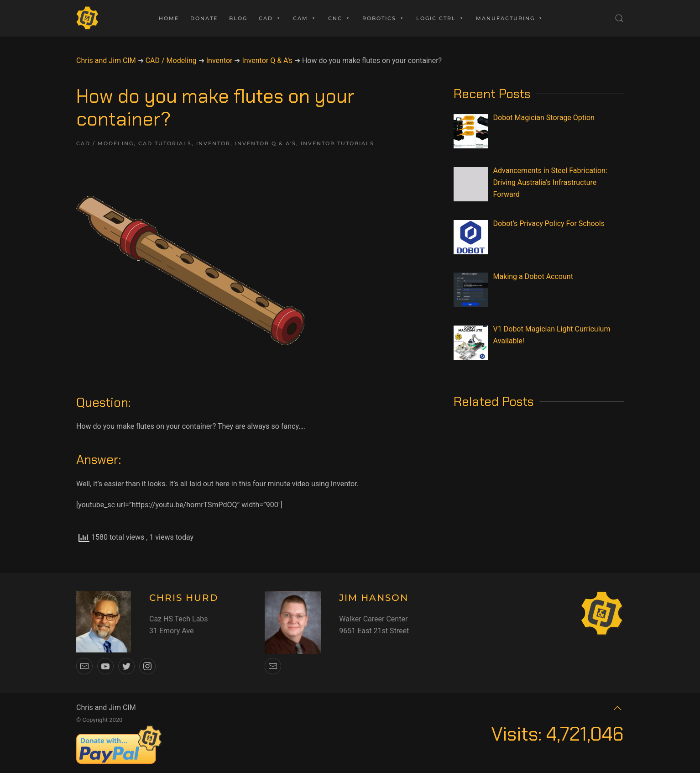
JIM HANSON (374, 598)
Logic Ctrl (440, 18)
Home (169, 18)
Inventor (213, 143)
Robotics (384, 18)
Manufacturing (510, 18)
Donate (204, 18)
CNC (340, 18)
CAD (270, 18)
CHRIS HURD (184, 598)
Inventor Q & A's (266, 143)
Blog (238, 18)
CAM (305, 18)
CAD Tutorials (165, 143)
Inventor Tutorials (337, 143)
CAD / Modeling (105, 143)
